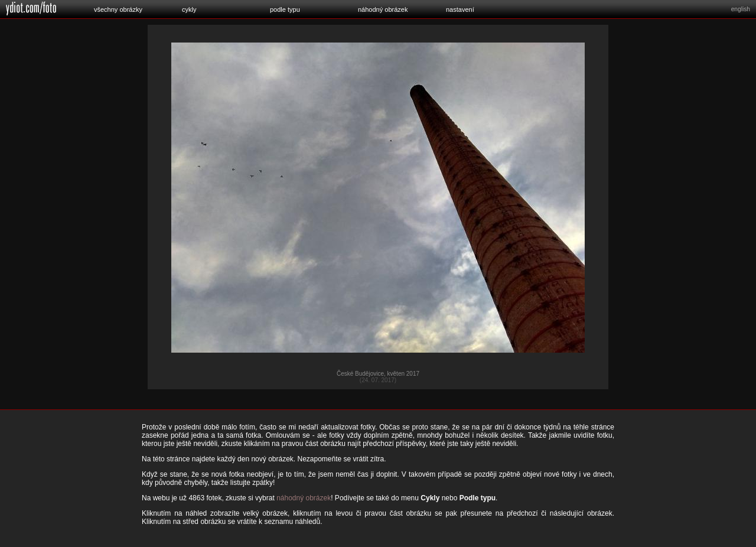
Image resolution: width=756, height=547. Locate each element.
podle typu (285, 9)
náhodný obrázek (383, 9)
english (741, 9)
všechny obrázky (118, 9)
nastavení (460, 9)
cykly (189, 9)
